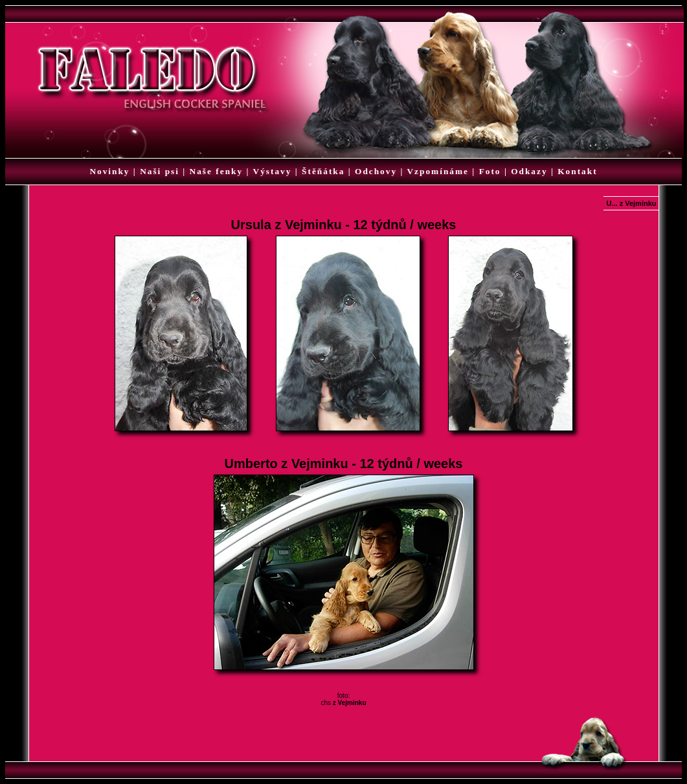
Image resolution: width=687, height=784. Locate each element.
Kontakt (577, 171)
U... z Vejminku (631, 203)
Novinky (109, 171)
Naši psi (160, 171)
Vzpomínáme (438, 171)
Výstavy (273, 171)
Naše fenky (217, 171)
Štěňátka (323, 171)
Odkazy (529, 171)
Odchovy (376, 171)
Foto (490, 171)
